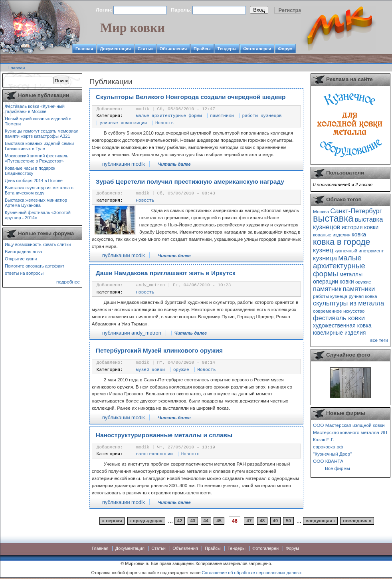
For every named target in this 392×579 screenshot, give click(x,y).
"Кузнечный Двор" (332, 454)
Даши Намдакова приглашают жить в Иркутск (166, 273)
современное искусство (339, 311)
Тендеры (227, 49)
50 (288, 521)
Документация (115, 49)
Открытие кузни (21, 259)
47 (249, 521)
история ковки (360, 227)
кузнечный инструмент (359, 251)
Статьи (145, 49)
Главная (84, 49)
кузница (325, 258)
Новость (164, 123)
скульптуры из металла (348, 303)
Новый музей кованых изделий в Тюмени (38, 121)
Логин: (104, 10)
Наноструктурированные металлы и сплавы (164, 435)
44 (206, 521)
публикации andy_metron (132, 333)
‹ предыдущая (146, 521)
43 (193, 521)
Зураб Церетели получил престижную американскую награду (190, 181)
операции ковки (334, 282)
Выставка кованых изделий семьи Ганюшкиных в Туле (39, 146)
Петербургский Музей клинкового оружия (159, 350)
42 (180, 521)
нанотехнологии (154, 454)
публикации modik (124, 164)
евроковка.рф (328, 447)
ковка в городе (342, 242)
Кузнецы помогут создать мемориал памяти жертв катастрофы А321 (42, 134)
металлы (351, 274)
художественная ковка (342, 325)
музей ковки (151, 370)
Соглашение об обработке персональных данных (251, 573)
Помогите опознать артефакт (35, 266)
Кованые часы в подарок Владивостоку (30, 171)
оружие (181, 370)
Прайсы (202, 49)
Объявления (173, 49)
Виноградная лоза (23, 252)
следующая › (320, 521)
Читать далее (174, 164)
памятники (222, 116)
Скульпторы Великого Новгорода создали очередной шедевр (191, 97)
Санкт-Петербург (356, 211)
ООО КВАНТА (328, 461)
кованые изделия (332, 235)
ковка (359, 234)
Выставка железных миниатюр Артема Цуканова (36, 203)
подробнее (68, 282)
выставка (333, 218)
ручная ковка (363, 296)
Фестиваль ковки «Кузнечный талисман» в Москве (35, 109)
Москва (321, 211)
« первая (112, 521)
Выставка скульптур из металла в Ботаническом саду (39, 190)
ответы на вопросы (24, 273)
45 (219, 521)
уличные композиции (123, 123)
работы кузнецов (262, 116)
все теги (379, 340)
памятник (327, 289)
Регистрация (295, 10)
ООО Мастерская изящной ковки (349, 425)
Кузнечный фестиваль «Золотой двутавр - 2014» (38, 215)
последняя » (357, 521)
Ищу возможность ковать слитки (38, 244)
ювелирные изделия (340, 333)
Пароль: (181, 10)
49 (275, 521)
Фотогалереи (257, 49)
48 (262, 521)
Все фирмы (338, 468)
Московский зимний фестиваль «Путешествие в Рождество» (37, 158)
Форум (285, 49)
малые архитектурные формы (169, 116)
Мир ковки (133, 28)
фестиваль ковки (339, 318)
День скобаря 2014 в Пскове (34, 180)
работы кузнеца (330, 296)
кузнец (323, 250)
